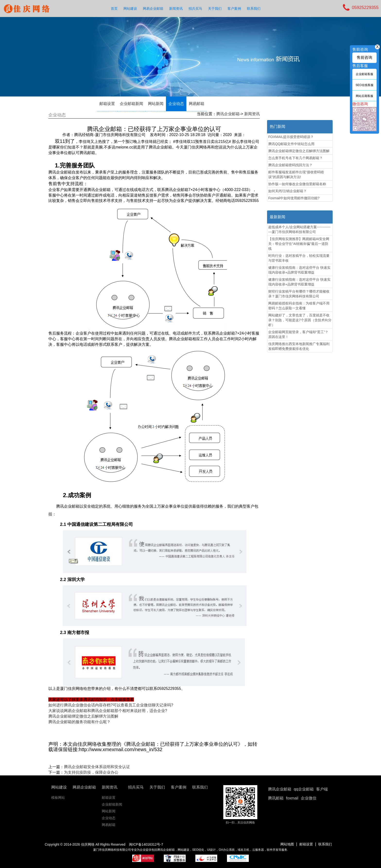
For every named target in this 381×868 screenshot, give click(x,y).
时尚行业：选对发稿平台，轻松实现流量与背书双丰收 (299, 258)
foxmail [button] (292, 798)
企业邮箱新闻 (131, 104)
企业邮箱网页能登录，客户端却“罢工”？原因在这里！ (298, 334)
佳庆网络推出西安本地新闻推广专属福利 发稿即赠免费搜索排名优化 (299, 346)
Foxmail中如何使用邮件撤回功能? (294, 198)
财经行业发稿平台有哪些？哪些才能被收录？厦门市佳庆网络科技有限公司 (299, 294)
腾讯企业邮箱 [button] (280, 789)
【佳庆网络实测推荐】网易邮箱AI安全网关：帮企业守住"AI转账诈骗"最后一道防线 (299, 244)
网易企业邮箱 (153, 9)
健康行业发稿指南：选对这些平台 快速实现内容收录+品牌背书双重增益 (299, 270)
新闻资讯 (176, 9)
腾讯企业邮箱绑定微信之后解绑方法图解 (83, 716)
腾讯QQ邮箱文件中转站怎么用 (291, 144)
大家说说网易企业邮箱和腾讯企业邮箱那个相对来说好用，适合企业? (108, 711)
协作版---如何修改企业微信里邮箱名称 (297, 184)
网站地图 (287, 844)
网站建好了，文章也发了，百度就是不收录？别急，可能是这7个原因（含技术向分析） (300, 320)
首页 (114, 9)
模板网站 (58, 798)
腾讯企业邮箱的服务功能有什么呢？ (79, 722)
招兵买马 (195, 9)
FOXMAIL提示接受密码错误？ (291, 137)
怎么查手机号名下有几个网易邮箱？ (295, 158)
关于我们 (215, 9)
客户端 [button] (322, 789)
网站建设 (130, 9)
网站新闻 (156, 104)
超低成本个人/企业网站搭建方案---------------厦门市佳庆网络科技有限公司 (299, 229)
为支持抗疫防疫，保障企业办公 (91, 772)
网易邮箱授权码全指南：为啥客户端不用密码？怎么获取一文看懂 (299, 306)
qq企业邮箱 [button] (304, 789)
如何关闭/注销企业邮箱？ (287, 191)
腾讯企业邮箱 (228, 114)
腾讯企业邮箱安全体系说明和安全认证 (97, 767)
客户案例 (234, 9)
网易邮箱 (197, 104)
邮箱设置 (107, 104)
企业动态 (176, 104)
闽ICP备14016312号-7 (146, 844)
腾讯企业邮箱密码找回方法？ (290, 165)
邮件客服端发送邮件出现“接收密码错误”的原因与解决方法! (296, 174)
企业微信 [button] (309, 798)
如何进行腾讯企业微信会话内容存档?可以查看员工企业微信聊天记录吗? (111, 705)
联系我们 (254, 9)
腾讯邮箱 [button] (276, 798)
